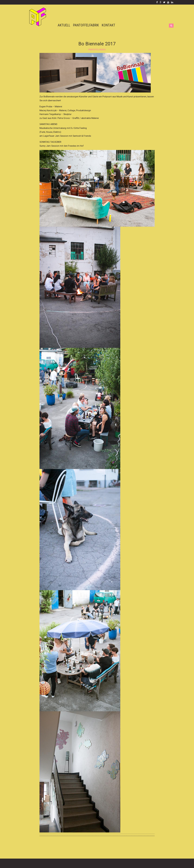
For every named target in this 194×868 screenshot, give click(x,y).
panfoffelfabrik (97, 50)
